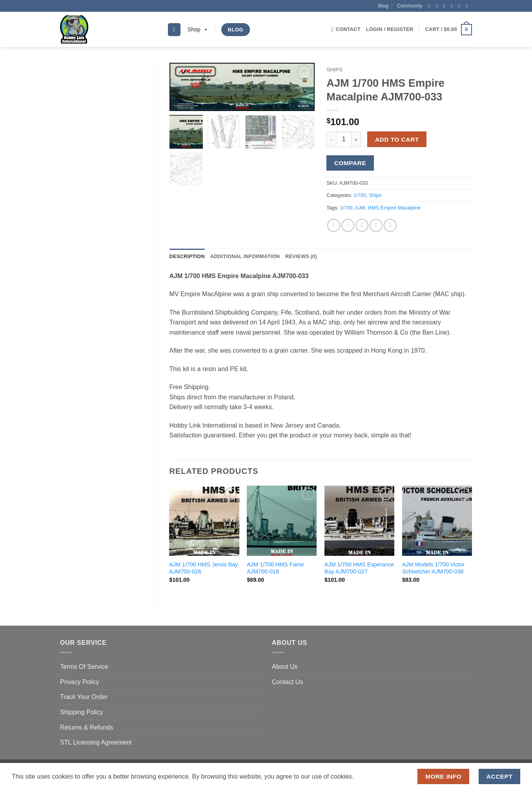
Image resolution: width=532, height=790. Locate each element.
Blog (383, 6)
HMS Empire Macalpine (394, 208)
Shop (198, 29)
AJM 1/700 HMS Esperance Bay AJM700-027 (359, 568)
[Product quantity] (344, 139)
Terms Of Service (84, 667)
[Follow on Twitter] (446, 6)
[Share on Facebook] (334, 225)
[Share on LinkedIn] (390, 225)
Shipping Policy (81, 712)
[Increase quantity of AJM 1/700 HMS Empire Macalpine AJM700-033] (356, 139)
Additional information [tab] (245, 256)
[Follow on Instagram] (438, 6)
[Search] (174, 30)
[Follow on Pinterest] (461, 6)
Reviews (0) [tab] (301, 256)
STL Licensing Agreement (96, 742)
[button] (390, 29)
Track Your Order (84, 697)
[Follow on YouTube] (468, 6)
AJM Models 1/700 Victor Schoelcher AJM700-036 (434, 568)
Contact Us (287, 682)
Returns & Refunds (87, 727)
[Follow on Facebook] (430, 6)
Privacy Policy (80, 682)
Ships (334, 70)
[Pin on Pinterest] (376, 225)
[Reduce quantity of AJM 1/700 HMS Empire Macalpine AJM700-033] (331, 139)
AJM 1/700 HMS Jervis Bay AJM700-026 (203, 568)
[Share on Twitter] (348, 225)
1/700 (360, 195)
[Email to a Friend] (362, 225)
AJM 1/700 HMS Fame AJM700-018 (275, 568)
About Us (285, 667)
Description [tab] (187, 256)
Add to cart (397, 139)
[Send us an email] (453, 6)
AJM (360, 208)
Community (410, 6)
